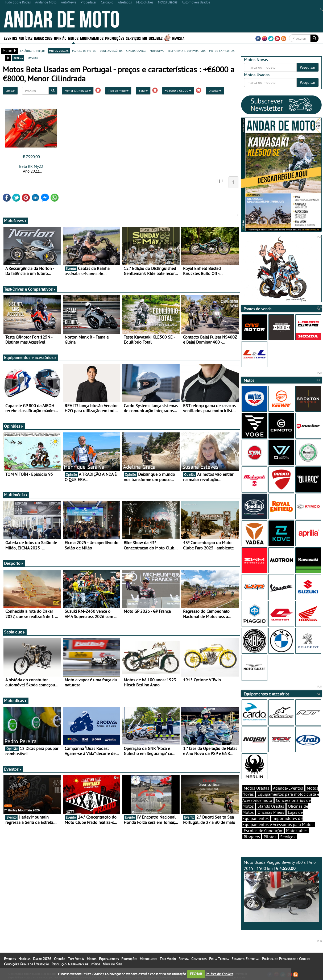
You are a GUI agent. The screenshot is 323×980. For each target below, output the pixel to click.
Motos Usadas (256, 788)
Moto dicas (16, 700)
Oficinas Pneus (271, 812)
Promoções (115, 38)
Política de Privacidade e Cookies (286, 959)
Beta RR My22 (31, 166)
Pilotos (270, 837)
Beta (143, 91)
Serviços (133, 38)
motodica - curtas (222, 51)
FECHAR (196, 974)
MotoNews (15, 220)
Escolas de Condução (263, 831)
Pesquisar (308, 67)
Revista (178, 38)
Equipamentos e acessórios (30, 357)
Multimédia (16, 495)
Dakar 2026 (43, 38)
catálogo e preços (33, 51)
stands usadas (136, 51)
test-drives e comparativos (187, 51)
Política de (219, 974)
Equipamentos (92, 38)
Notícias (26, 38)
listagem (32, 58)
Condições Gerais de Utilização (26, 964)
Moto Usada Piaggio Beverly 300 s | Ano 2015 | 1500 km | (281, 891)
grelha (18, 58)
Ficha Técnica (219, 959)
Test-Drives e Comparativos (30, 289)
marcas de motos (84, 51)
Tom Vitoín (76, 959)
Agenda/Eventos (288, 788)
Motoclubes (152, 38)
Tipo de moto (118, 91)
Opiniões (14, 426)
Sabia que (15, 632)
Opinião (60, 38)
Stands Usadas (271, 806)
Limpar (10, 91)
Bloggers (252, 837)
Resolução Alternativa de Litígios (76, 964)
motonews (157, 51)
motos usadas (59, 51)
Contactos (199, 959)
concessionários (111, 51)
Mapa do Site (112, 964)
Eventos (10, 38)
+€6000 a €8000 (178, 91)
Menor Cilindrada (78, 91)
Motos (73, 38)
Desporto (14, 563)
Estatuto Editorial (245, 959)
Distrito (215, 91)
